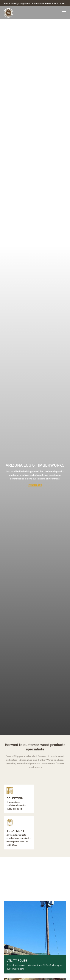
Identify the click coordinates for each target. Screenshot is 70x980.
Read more (35, 485)
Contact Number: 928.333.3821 (49, 4)
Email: (17, 4)
